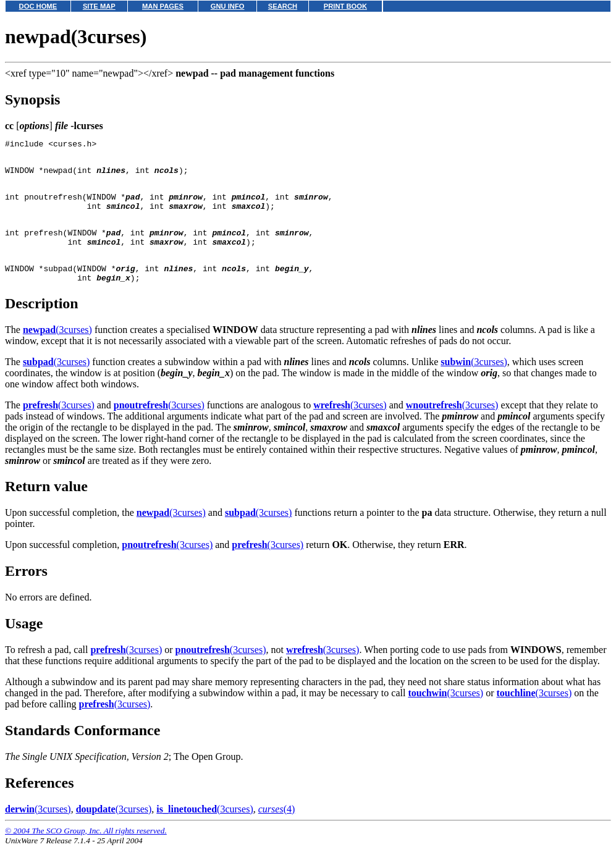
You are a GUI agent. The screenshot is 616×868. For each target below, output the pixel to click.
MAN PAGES (163, 6)
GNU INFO (228, 6)
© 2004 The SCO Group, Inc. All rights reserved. (86, 853)
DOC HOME (38, 6)
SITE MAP (99, 6)
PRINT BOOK (345, 6)
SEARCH (283, 6)
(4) (277, 831)
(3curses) (57, 352)
